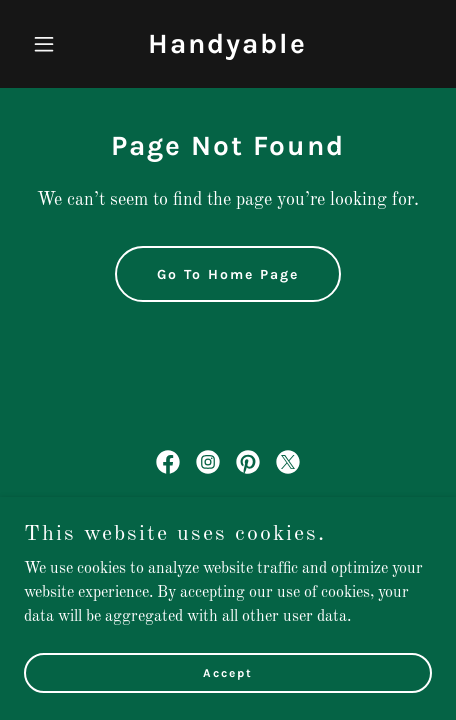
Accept (228, 686)
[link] (227, 49)
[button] (54, 44)
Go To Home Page (228, 274)
